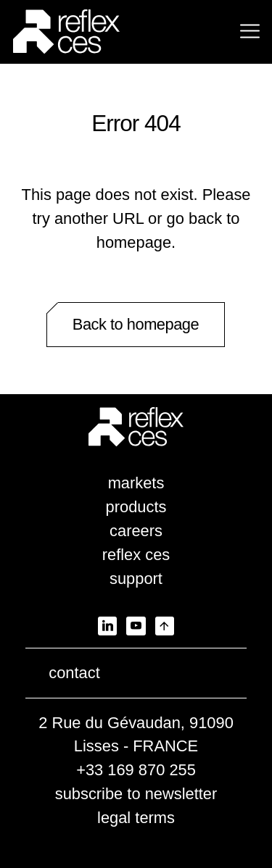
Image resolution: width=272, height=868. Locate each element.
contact (74, 673)
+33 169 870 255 (136, 770)
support (136, 579)
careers (136, 531)
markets (136, 483)
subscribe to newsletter (136, 794)
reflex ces (136, 555)
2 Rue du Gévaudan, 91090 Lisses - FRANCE (136, 735)
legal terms (136, 818)
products (136, 507)
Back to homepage (136, 324)
